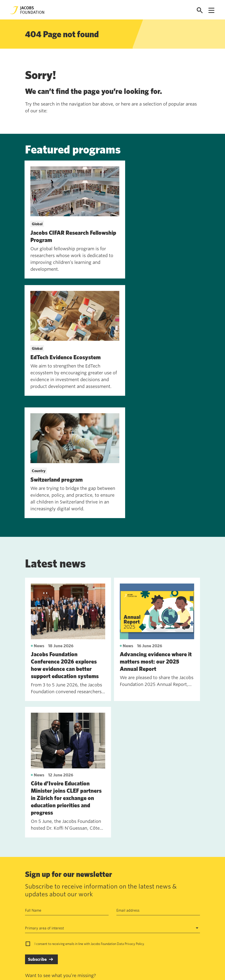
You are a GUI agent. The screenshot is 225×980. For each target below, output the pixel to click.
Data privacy (95, 907)
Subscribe (37, 841)
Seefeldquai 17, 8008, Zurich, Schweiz (163, 896)
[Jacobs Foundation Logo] (27, 10)
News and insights (64, 918)
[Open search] (200, 10)
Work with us (60, 907)
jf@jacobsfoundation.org (151, 907)
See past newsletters (42, 865)
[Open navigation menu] (211, 10)
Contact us (58, 896)
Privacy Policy (134, 825)
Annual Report (97, 896)
